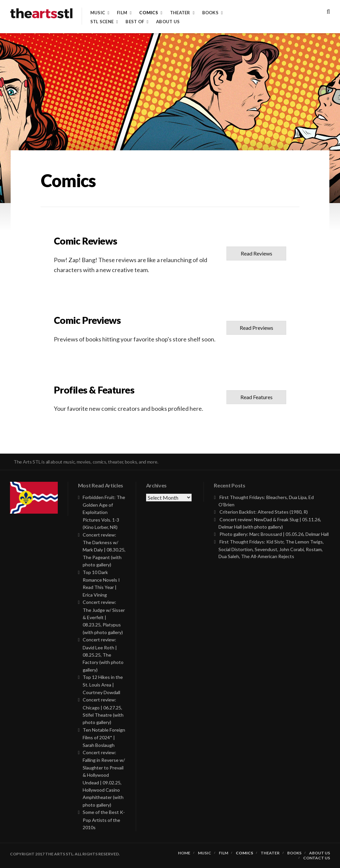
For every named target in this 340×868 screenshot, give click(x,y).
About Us (168, 22)
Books (210, 13)
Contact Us (317, 858)
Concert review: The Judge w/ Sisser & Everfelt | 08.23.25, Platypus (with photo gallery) (104, 617)
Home (184, 853)
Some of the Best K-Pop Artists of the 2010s (104, 820)
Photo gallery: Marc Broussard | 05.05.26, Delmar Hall (274, 534)
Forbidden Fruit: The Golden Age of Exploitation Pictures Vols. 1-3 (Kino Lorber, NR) (104, 512)
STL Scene (102, 22)
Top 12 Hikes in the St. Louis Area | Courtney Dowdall (103, 685)
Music (98, 13)
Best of (135, 22)
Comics (149, 13)
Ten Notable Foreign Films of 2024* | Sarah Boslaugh (104, 737)
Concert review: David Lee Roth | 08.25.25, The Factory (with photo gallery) (103, 655)
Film (122, 13)
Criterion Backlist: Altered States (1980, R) (264, 512)
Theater (180, 13)
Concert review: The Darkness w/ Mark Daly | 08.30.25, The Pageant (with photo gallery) (104, 550)
